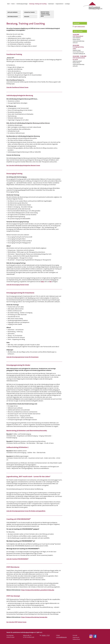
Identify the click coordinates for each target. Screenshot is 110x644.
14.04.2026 (76, 35)
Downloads (51, 4)
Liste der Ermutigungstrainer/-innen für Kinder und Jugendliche (26, 511)
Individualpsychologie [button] (22, 4)
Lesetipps (67, 4)
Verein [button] (13, 4)
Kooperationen (59, 4)
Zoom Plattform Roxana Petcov (78, 38)
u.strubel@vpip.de (61, 637)
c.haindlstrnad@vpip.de (79, 54)
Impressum (76, 637)
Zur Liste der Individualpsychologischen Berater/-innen (23, 165)
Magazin (27, 17)
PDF (51, 282)
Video (42, 282)
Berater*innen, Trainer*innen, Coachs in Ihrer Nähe (45, 14)
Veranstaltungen (29, 12)
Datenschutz (76, 639)
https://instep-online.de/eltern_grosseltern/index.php (38, 590)
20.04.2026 (76, 45)
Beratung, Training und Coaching (38, 4)
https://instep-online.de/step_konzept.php (34, 617)
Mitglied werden (13, 12)
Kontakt (75, 635)
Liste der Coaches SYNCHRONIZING (17, 559)
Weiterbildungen (13, 17)
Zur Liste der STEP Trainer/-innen (16, 622)
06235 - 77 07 (46, 635)
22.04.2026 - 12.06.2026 (79, 56)
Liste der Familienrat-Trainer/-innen (17, 87)
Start (8, 4)
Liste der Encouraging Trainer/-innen (18, 285)
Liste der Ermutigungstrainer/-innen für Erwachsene (22, 357)
